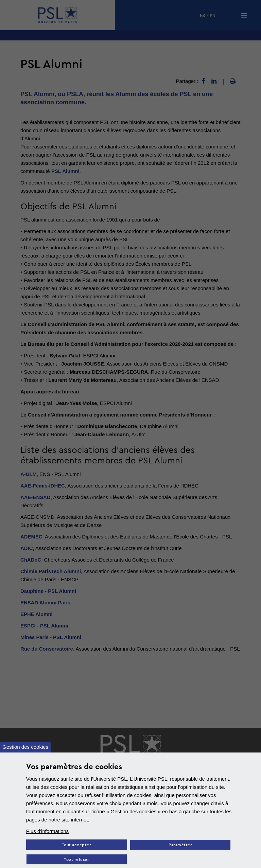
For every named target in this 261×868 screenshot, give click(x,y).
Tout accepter (77, 845)
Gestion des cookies (25, 747)
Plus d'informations (48, 831)
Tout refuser (76, 860)
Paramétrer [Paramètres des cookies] (181, 845)
